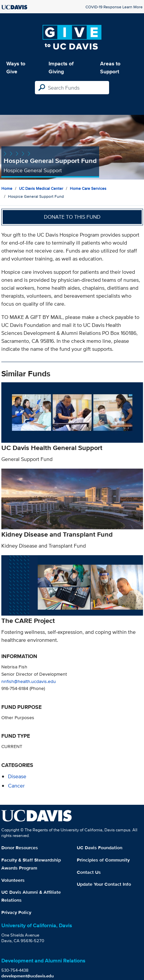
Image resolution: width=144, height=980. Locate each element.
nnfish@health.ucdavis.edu (29, 681)
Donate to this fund (72, 217)
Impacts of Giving (61, 68)
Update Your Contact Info (104, 884)
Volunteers (13, 880)
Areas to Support (110, 68)
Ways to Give (16, 68)
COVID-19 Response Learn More (114, 7)
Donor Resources (20, 848)
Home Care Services (88, 188)
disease (17, 776)
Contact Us (89, 872)
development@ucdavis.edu (28, 976)
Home (7, 188)
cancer (16, 786)
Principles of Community (103, 860)
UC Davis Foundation (100, 848)
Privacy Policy (16, 912)
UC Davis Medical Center (41, 188)
